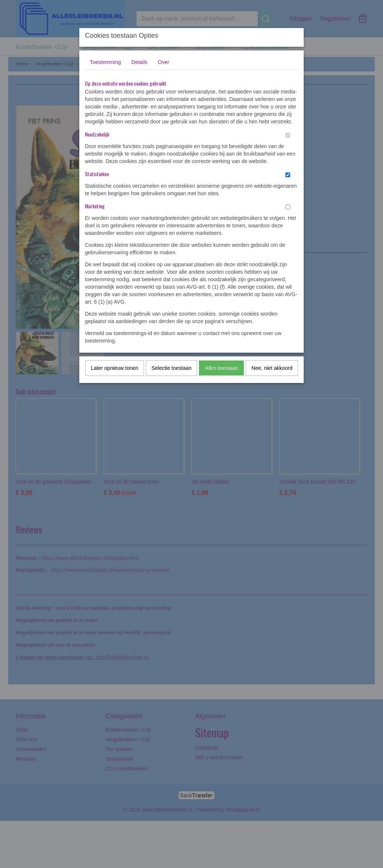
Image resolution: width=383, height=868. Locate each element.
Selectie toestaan (171, 368)
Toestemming (105, 62)
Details (139, 62)
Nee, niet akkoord (272, 368)
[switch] (288, 135)
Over (163, 62)
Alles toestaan (221, 368)
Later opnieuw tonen (115, 368)
